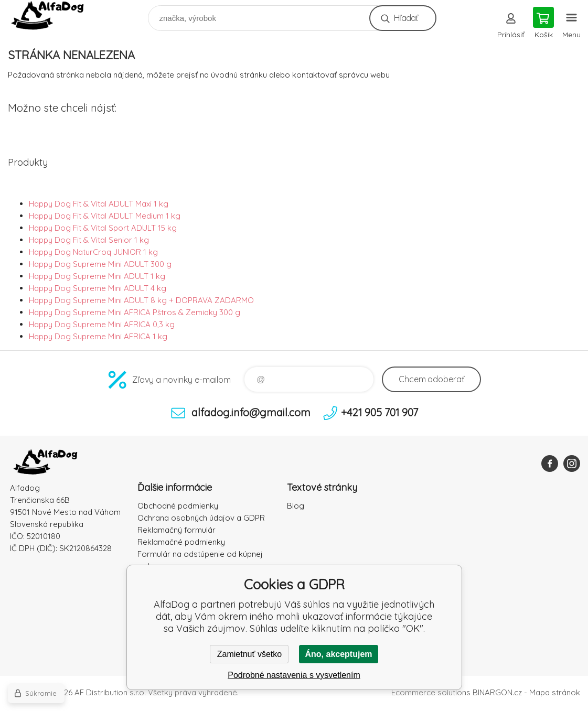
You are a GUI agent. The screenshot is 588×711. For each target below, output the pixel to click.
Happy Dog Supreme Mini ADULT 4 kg (98, 288)
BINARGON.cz (497, 692)
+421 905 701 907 (379, 412)
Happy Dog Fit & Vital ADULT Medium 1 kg (105, 216)
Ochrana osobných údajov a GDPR (201, 518)
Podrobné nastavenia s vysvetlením (294, 675)
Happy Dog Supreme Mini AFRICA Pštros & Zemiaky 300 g (135, 312)
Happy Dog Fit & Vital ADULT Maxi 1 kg (99, 204)
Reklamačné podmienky (181, 542)
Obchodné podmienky (178, 506)
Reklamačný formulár (177, 530)
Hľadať (406, 18)
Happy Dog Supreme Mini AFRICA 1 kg (98, 336)
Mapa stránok (555, 692)
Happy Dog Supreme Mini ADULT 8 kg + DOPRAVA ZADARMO (141, 300)
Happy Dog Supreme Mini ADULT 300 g (100, 264)
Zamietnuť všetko (249, 654)
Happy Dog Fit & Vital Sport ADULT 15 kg (103, 228)
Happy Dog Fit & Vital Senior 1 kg (89, 240)
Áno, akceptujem (338, 654)
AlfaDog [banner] (54, 15)
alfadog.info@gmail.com (251, 412)
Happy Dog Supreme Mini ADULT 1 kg (97, 276)
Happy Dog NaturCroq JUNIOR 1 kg (93, 252)
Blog (296, 506)
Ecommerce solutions (431, 692)
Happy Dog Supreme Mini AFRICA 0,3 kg (102, 324)
